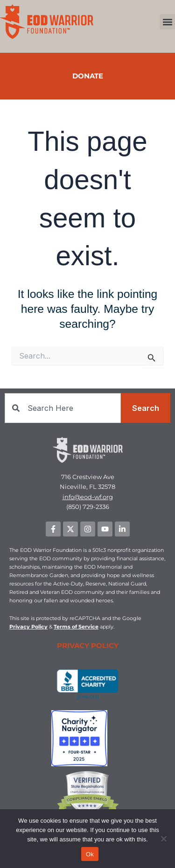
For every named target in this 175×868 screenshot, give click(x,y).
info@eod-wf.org (88, 497)
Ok (90, 854)
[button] (167, 22)
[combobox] (63, 408)
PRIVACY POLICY (88, 646)
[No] (163, 839)
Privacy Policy (28, 627)
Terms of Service (76, 627)
